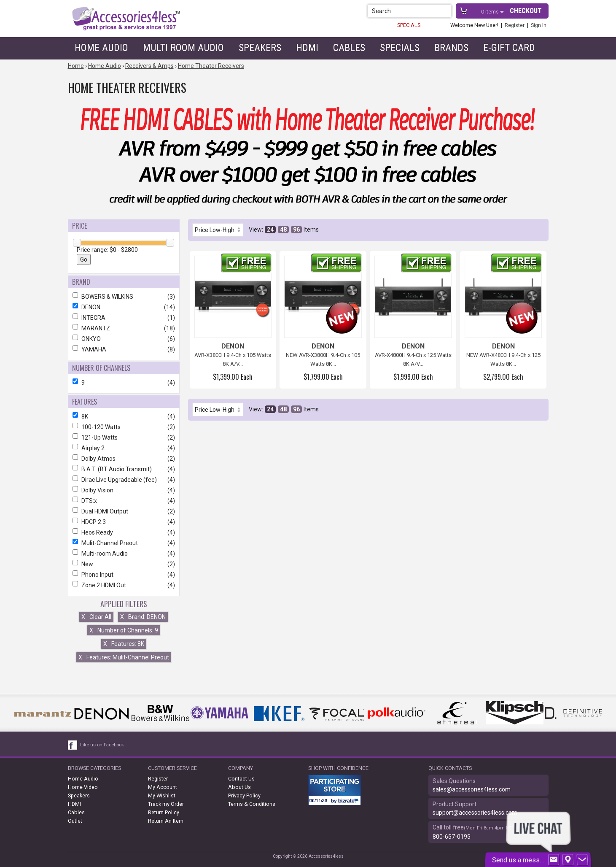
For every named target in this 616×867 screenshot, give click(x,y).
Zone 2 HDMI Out (124, 585)
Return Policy (164, 812)
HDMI (307, 48)
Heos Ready (124, 532)
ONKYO (124, 339)
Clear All (96, 617)
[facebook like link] (73, 745)
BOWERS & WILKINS (124, 297)
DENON (124, 307)
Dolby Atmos (124, 459)
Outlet (75, 821)
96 (296, 230)
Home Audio (101, 48)
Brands (451, 48)
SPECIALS (409, 25)
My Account (163, 787)
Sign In (539, 25)
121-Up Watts (124, 438)
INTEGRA (124, 318)
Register (515, 25)
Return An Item (166, 821)
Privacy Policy (244, 795)
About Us (239, 787)
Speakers (260, 48)
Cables (349, 48)
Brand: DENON (143, 617)
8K (124, 416)
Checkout (526, 11)
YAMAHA (124, 349)
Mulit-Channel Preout (124, 543)
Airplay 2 (124, 448)
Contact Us (241, 779)
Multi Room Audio (183, 48)
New (124, 564)
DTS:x (124, 501)
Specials (400, 48)
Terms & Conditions (252, 804)
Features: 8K (124, 644)
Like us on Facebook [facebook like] (102, 745)
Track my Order (166, 804)
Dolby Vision (124, 490)
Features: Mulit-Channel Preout (124, 657)
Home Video (83, 787)
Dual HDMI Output (124, 511)
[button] (446, 11)
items (491, 12)
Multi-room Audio (124, 554)
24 (270, 230)
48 (283, 230)
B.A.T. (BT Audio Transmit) (124, 469)
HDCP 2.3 (124, 522)
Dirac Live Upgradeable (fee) (124, 480)
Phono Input (124, 575)
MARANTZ (124, 328)
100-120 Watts (124, 427)
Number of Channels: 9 (124, 630)
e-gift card (509, 48)
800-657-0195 (452, 837)
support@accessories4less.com (475, 813)
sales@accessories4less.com (472, 789)
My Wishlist (162, 795)
